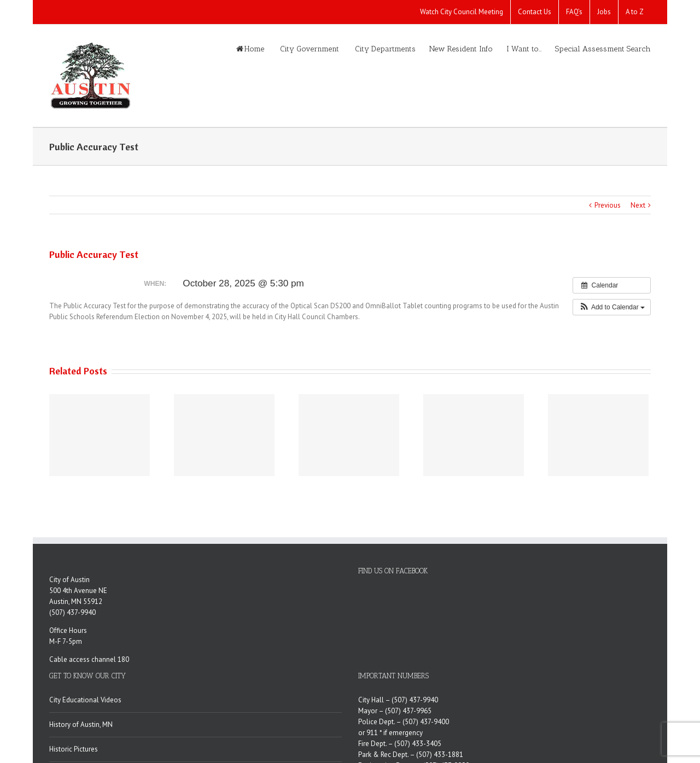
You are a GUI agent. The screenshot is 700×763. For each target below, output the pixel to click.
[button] (612, 307)
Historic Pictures (74, 749)
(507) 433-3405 (418, 744)
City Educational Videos (85, 700)
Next (638, 205)
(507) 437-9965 (408, 711)
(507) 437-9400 (426, 722)
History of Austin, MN (81, 724)
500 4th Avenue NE (78, 591)
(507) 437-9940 (72, 612)
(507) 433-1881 (440, 755)
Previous (608, 205)
